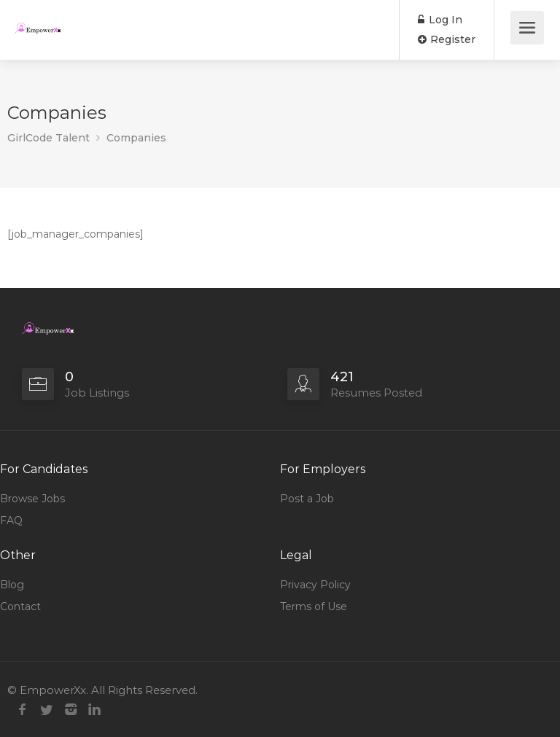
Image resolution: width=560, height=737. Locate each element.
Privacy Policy (315, 585)
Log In (440, 20)
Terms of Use (314, 607)
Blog (12, 585)
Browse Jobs (32, 499)
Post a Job (307, 499)
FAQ (11, 520)
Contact (20, 607)
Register (447, 39)
